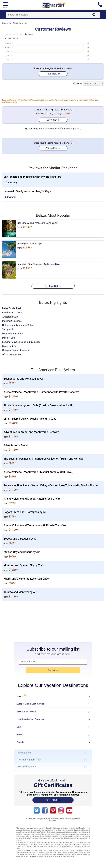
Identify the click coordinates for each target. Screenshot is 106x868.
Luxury (22, 696)
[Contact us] (101, 5)
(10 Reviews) (10, 183)
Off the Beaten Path (12, 355)
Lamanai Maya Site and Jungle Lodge (21, 342)
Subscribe (53, 670)
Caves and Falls (10, 346)
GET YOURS (53, 800)
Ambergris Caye (10, 317)
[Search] (47, 15)
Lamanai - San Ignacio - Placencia (53, 109)
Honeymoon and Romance (16, 350)
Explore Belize (53, 286)
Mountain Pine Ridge (13, 334)
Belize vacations (20, 23)
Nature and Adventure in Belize (18, 325)
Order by (89, 83)
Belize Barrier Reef (12, 308)
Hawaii (20, 735)
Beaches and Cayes (12, 313)
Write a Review (53, 74)
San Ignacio (8, 329)
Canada (20, 742)
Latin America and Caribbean (31, 719)
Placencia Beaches (12, 321)
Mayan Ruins (9, 338)
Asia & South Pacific (27, 711)
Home (5, 23)
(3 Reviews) (10, 197)
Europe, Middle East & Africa (31, 704)
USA (19, 727)
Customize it (53, 120)
